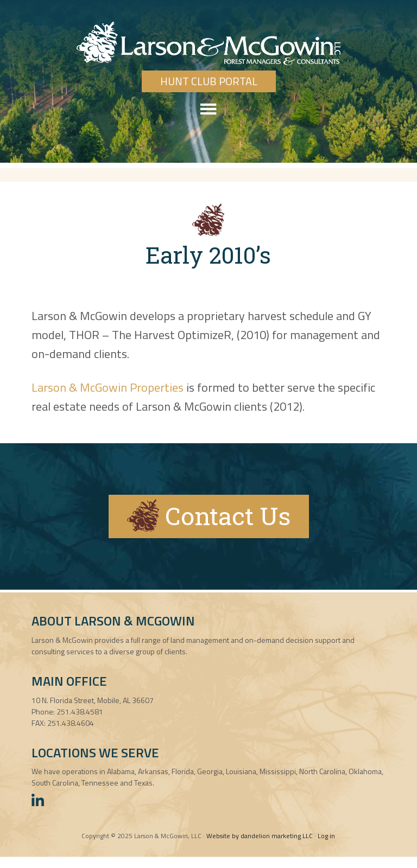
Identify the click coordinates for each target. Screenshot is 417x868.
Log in (326, 836)
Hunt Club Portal (209, 81)
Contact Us (209, 515)
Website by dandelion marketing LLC (260, 836)
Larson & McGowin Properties (108, 387)
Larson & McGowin (208, 43)
